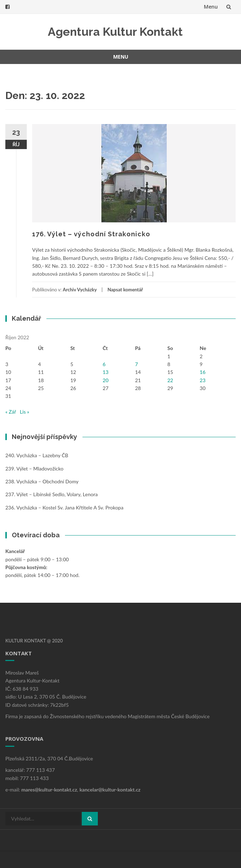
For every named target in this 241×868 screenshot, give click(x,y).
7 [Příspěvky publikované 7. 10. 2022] (136, 364)
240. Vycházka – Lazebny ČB (37, 455)
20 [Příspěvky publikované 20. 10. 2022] (106, 380)
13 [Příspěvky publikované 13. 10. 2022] (106, 372)
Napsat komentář (125, 290)
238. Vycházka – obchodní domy (42, 481)
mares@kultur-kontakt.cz (49, 790)
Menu (211, 7)
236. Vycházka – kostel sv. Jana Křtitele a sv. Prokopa (64, 507)
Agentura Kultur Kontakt (115, 32)
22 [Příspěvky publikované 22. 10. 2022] (170, 380)
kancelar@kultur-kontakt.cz (110, 790)
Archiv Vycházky (80, 290)
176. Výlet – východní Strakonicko (91, 234)
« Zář (11, 412)
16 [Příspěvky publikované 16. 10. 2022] (202, 372)
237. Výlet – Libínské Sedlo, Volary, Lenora (52, 494)
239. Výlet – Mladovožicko (34, 468)
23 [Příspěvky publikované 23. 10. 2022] (202, 380)
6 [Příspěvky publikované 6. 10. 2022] (104, 364)
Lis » (25, 412)
